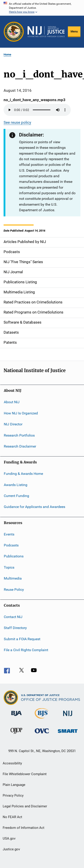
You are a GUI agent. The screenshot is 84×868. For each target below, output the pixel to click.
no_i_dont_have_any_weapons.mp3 (34, 100)
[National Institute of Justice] (68, 717)
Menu (74, 31)
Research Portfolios (19, 435)
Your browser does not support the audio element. (37, 110)
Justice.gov (11, 849)
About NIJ (12, 402)
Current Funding (16, 496)
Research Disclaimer (20, 446)
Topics (9, 567)
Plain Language (14, 785)
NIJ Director (13, 424)
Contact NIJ (13, 617)
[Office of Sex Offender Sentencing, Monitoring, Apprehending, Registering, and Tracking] (68, 734)
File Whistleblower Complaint (25, 774)
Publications (14, 556)
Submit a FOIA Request (22, 639)
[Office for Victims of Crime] (42, 734)
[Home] (46, 32)
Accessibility (12, 763)
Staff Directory (15, 628)
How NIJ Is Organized (21, 413)
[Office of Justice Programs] (14, 32)
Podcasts (11, 545)
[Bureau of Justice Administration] (16, 717)
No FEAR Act (12, 817)
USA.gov (9, 838)
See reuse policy (17, 122)
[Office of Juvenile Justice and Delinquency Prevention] (16, 735)
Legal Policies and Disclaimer (25, 806)
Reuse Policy (14, 589)
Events (9, 534)
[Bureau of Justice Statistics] (42, 719)
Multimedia (13, 578)
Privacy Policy (13, 795)
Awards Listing (16, 485)
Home (7, 54)
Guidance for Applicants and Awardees (34, 507)
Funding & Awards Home (23, 474)
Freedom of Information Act (24, 828)
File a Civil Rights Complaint (26, 650)
